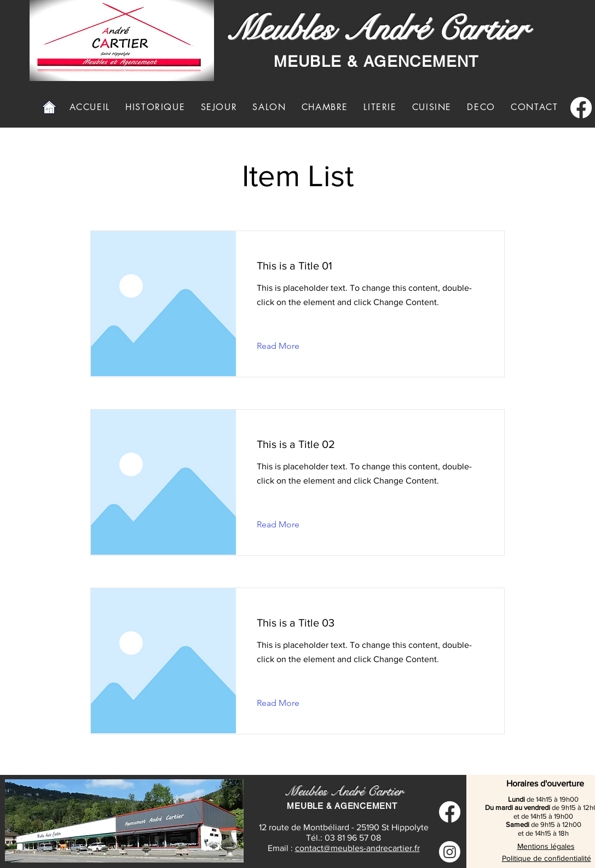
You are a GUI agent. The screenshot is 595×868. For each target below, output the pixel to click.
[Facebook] (581, 108)
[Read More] (287, 346)
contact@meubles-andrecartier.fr (357, 848)
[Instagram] (450, 852)
